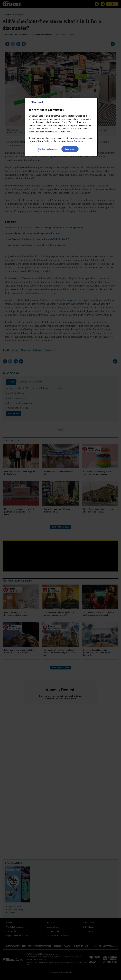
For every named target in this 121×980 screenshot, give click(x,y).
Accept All (70, 149)
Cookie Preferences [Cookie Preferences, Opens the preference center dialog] (48, 149)
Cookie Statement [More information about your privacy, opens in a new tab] (75, 141)
